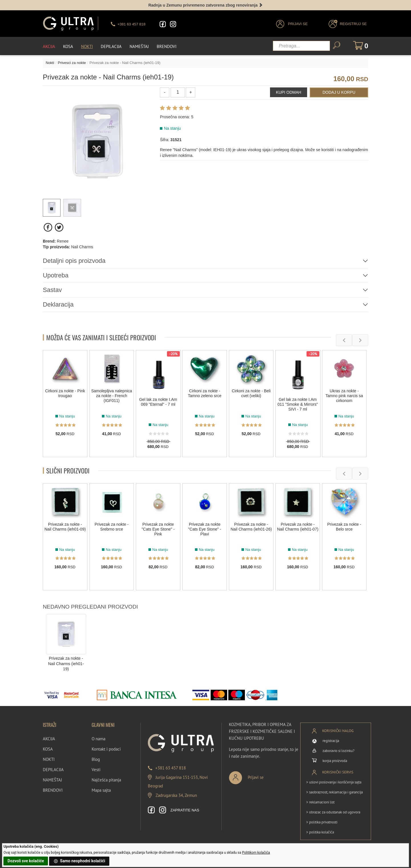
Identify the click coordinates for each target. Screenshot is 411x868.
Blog (96, 759)
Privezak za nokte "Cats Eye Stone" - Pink (158, 529)
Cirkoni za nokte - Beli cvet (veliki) (251, 393)
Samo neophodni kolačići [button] (79, 861)
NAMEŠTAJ (52, 780)
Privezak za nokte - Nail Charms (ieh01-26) (251, 527)
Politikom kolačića (256, 853)
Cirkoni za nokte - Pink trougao (65, 393)
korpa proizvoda (335, 760)
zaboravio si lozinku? (339, 750)
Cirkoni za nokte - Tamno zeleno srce (205, 393)
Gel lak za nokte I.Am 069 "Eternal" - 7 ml (158, 402)
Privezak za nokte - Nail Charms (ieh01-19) (66, 664)
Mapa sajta (101, 790)
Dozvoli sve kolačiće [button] (26, 861)
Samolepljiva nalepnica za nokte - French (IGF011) (111, 396)
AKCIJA (49, 739)
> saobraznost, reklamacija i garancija (335, 792)
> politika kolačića (320, 832)
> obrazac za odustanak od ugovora (333, 812)
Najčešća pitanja (106, 780)
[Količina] (178, 92)
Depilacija (111, 46)
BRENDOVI (53, 790)
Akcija (49, 46)
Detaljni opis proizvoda (74, 260)
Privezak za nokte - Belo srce (344, 527)
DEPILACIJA (53, 770)
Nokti (87, 46)
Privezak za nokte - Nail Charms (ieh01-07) (298, 527)
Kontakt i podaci (106, 749)
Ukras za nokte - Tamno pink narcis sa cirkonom (344, 396)
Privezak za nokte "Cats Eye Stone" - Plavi (205, 529)
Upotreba (56, 275)
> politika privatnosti (322, 822)
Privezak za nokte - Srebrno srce (111, 527)
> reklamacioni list (320, 802)
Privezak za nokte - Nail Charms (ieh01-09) (65, 527)
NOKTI (49, 759)
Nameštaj (139, 46)
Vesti (96, 770)
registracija (331, 740)
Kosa (68, 46)
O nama (98, 739)
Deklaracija (58, 304)
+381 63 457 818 (171, 768)
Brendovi (167, 46)
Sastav (52, 290)
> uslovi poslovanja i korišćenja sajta (334, 782)
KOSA (48, 749)
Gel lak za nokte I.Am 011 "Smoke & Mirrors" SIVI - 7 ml (298, 404)
